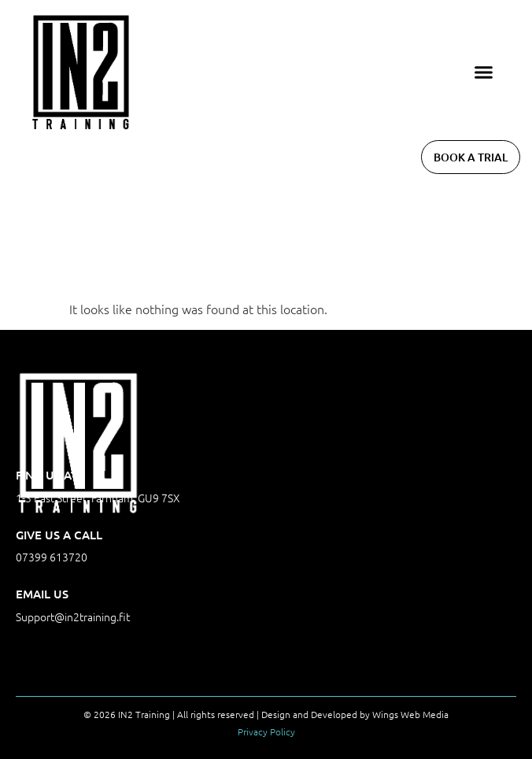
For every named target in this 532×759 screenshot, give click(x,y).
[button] (484, 72)
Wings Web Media (410, 714)
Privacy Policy (266, 731)
